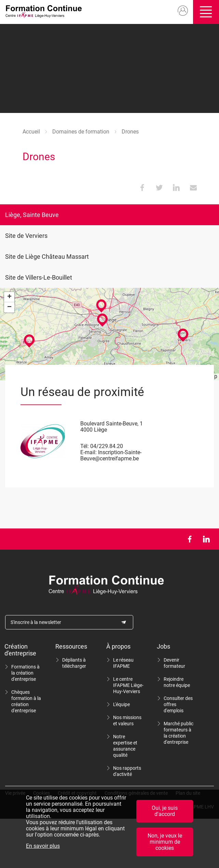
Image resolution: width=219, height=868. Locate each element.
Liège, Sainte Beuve (32, 215)
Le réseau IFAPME (123, 663)
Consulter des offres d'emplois (178, 704)
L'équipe (121, 704)
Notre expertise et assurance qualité (125, 746)
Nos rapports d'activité (127, 771)
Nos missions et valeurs (127, 720)
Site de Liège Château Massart (47, 257)
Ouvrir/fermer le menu (206, 12)
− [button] (9, 307)
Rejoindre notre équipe (177, 682)
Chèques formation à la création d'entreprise (26, 701)
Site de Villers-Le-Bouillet (39, 277)
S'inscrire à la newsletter (36, 622)
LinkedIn (206, 539)
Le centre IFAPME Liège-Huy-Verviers (128, 685)
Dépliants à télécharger (74, 663)
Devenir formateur (174, 663)
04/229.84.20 (107, 446)
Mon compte (183, 11)
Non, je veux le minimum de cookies (165, 842)
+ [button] (9, 297)
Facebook (189, 539)
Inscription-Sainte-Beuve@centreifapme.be (111, 455)
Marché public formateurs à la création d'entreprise (179, 733)
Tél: (85, 446)
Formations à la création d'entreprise (25, 673)
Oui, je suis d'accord (165, 811)
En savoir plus (43, 846)
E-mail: (88, 452)
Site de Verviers (26, 236)
